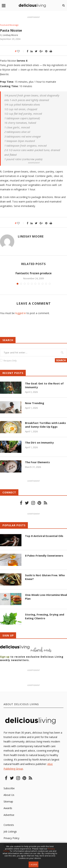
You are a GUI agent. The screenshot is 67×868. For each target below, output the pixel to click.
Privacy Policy (11, 838)
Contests (9, 825)
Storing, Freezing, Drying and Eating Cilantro (45, 616)
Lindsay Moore (11, 35)
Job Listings (10, 831)
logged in (21, 313)
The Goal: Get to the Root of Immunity (44, 385)
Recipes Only (10, 361)
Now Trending (35, 403)
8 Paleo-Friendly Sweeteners (44, 556)
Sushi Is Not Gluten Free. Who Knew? (45, 577)
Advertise (9, 815)
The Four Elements (37, 462)
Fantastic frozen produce (34, 273)
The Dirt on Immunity (39, 442)
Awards (8, 808)
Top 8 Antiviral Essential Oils (44, 536)
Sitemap (8, 801)
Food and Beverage (9, 25)
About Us (9, 795)
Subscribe (9, 788)
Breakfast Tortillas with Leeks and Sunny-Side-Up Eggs (45, 425)
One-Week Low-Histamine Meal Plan (46, 597)
